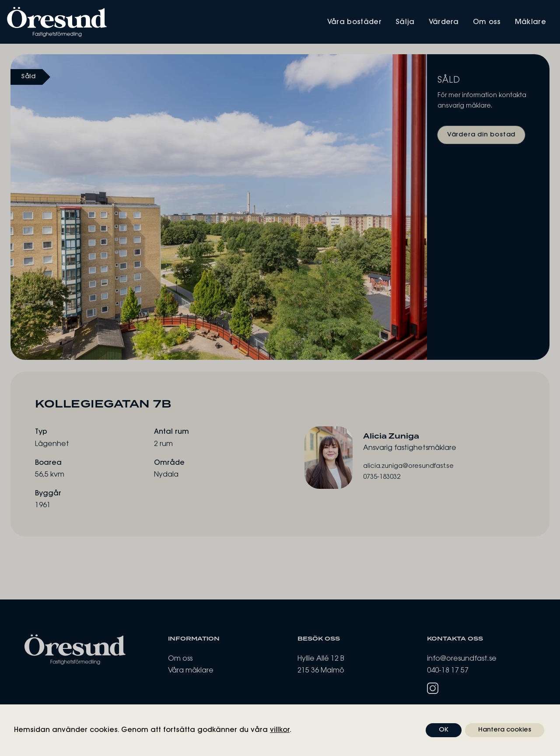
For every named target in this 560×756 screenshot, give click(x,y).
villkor (280, 730)
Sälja (405, 22)
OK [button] (444, 730)
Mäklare (530, 22)
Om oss (487, 22)
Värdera (444, 22)
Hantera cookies (505, 730)
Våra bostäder (354, 22)
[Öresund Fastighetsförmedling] (143, 22)
